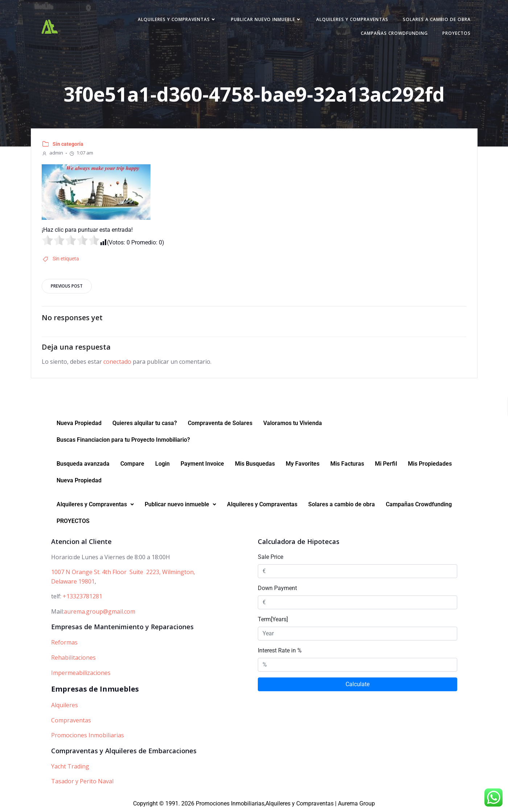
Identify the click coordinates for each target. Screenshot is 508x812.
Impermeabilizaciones (81, 673)
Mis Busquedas (255, 464)
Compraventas (71, 721)
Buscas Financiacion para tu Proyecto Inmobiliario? (123, 440)
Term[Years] (273, 620)
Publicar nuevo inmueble (266, 19)
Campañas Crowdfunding (394, 33)
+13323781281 (82, 597)
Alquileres (65, 705)
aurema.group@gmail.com (100, 612)
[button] (95, 505)
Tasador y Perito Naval (82, 782)
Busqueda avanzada (83, 464)
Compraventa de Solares (220, 423)
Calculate (358, 685)
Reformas (64, 643)
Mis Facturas (347, 464)
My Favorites (303, 464)
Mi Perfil (386, 464)
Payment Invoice (202, 464)
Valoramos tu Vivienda (293, 423)
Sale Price (270, 557)
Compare (132, 464)
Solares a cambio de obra (436, 19)
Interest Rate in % (280, 651)
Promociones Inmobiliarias (88, 735)
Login (162, 464)
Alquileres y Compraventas (177, 19)
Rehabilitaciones (73, 658)
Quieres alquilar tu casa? (145, 423)
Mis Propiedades (430, 464)
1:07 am (81, 153)
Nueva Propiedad (79, 423)
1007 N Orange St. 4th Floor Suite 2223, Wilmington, (123, 572)
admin (53, 153)
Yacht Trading (70, 767)
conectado (118, 362)
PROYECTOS (456, 33)
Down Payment (277, 588)
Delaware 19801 (73, 582)
